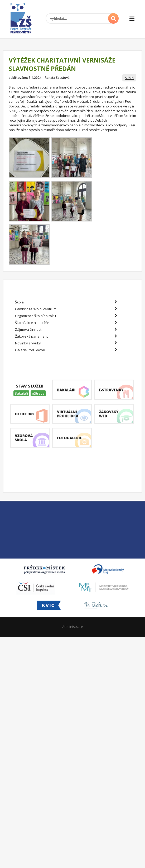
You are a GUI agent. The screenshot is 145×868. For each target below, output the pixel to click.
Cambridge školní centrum (66, 309)
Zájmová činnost (66, 329)
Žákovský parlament (66, 336)
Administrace (73, 627)
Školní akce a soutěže (66, 323)
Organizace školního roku (66, 316)
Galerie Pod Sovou (66, 350)
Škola (129, 78)
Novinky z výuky (66, 343)
